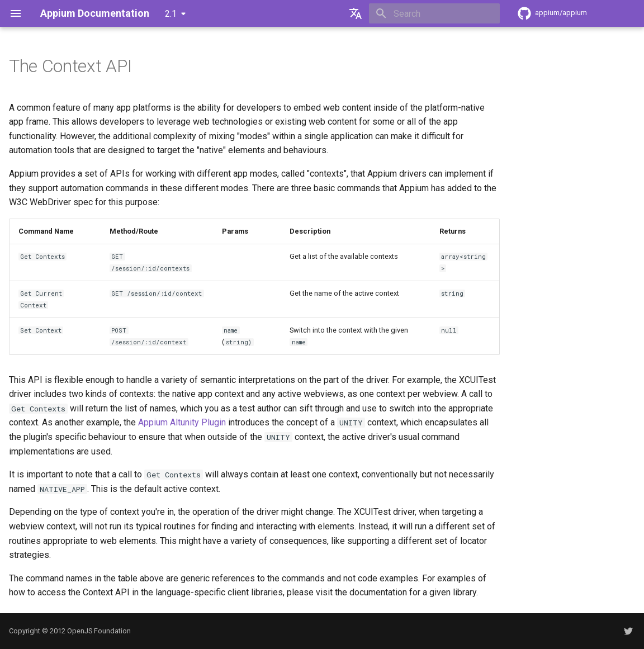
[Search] (434, 13)
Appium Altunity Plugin (182, 422)
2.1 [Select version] (171, 14)
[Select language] (356, 13)
